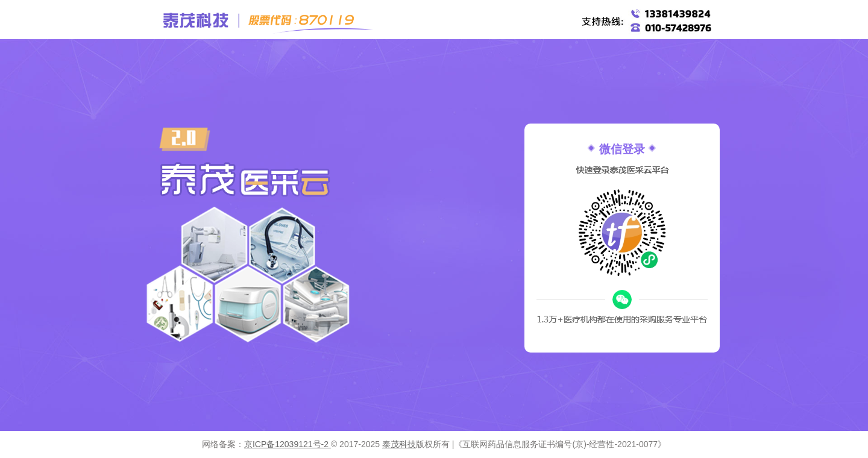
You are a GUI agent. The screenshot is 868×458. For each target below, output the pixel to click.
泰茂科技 (399, 444)
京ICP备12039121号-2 (288, 444)
